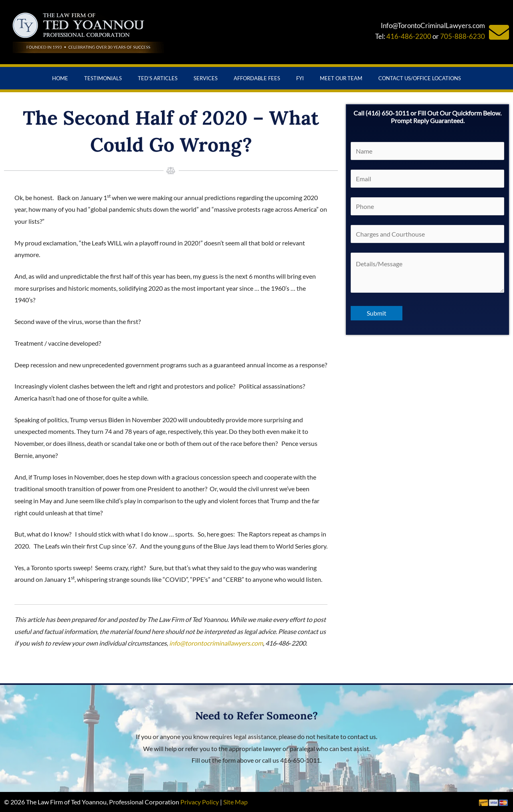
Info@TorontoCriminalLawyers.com (433, 25)
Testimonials (103, 78)
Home (60, 78)
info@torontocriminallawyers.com (216, 643)
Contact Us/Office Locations (420, 78)
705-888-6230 (463, 36)
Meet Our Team (341, 78)
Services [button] (206, 78)
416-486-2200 (409, 36)
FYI (300, 78)
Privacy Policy (200, 802)
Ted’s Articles (158, 78)
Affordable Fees (257, 78)
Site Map (235, 802)
